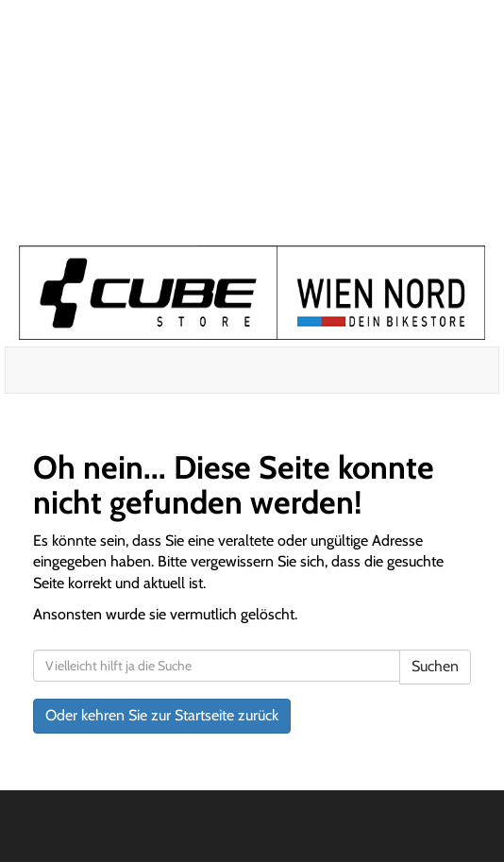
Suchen (435, 666)
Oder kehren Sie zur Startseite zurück (162, 715)
